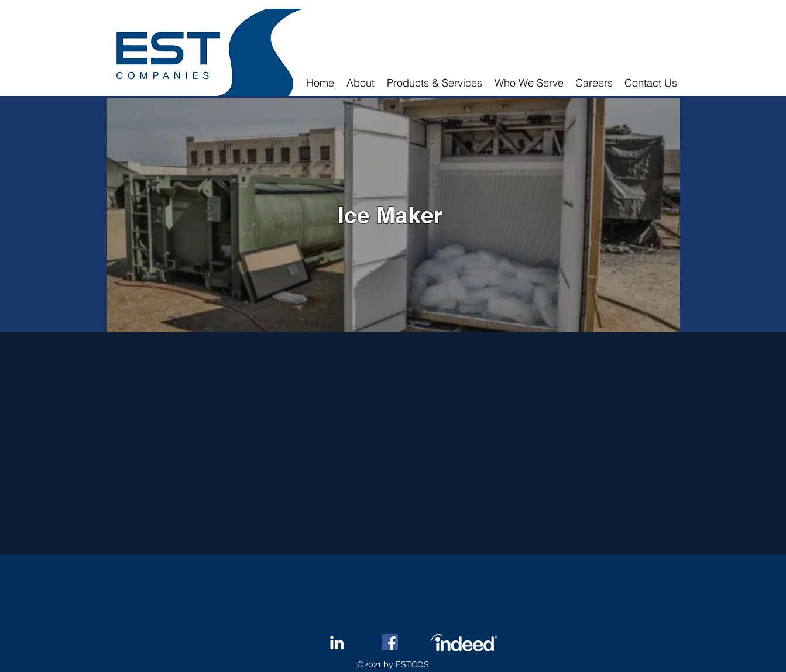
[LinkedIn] (337, 642)
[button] (435, 83)
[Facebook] (390, 642)
